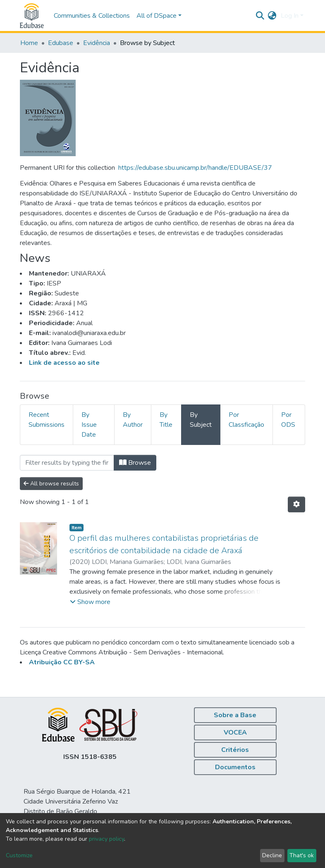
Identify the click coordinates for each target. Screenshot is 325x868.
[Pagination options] (296, 504)
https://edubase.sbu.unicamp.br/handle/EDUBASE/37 (195, 168)
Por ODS (288, 420)
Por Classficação (246, 420)
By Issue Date (89, 425)
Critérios (235, 750)
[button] (272, 16)
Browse (135, 463)
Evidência (97, 43)
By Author (133, 420)
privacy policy (106, 839)
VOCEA (235, 732)
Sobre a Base (235, 715)
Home (29, 43)
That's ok (302, 855)
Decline (272, 855)
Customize (19, 855)
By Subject (201, 420)
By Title (166, 420)
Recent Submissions (47, 420)
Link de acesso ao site (64, 363)
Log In (290, 16)
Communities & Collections (92, 16)
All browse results (51, 484)
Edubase (61, 43)
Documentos (235, 767)
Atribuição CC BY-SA (62, 662)
